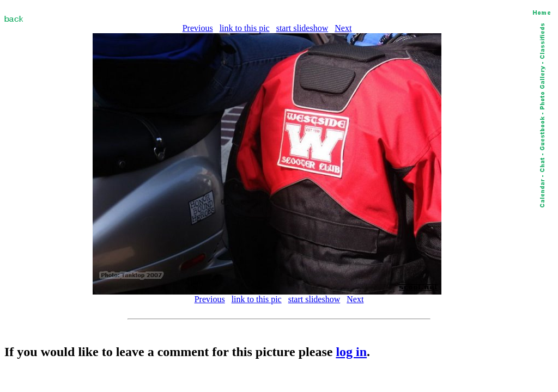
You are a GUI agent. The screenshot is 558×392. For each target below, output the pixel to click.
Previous (198, 28)
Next (343, 28)
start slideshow (302, 28)
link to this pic (245, 28)
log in (351, 352)
